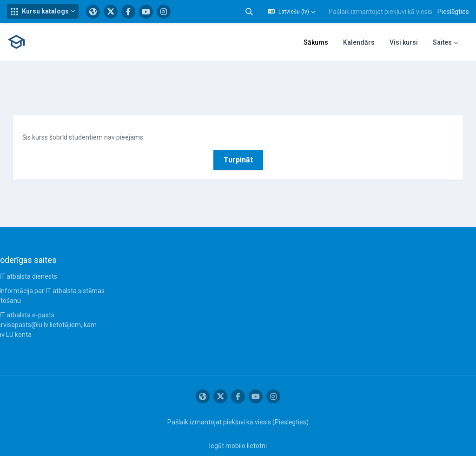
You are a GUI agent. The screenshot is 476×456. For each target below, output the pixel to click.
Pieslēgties (453, 12)
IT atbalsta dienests (41, 260)
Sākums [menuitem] (316, 42)
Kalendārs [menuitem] (359, 42)
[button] (43, 11)
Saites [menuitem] (442, 42)
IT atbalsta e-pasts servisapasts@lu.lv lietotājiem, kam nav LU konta (58, 308)
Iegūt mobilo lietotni (238, 429)
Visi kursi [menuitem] (404, 42)
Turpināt (238, 143)
